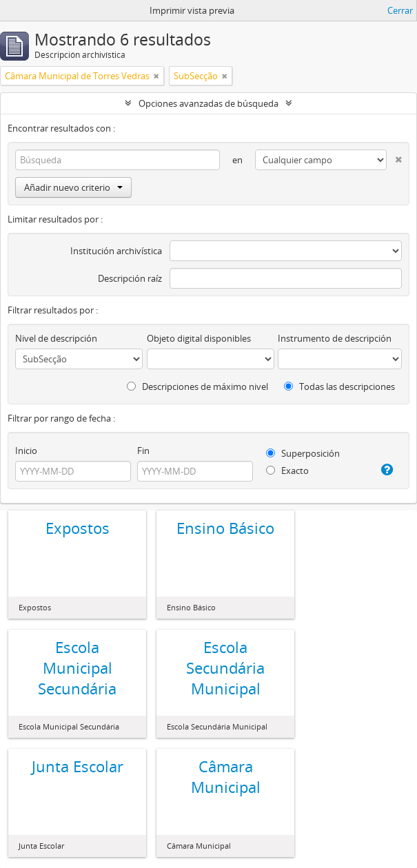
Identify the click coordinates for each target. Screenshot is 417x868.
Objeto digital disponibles (199, 338)
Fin (143, 451)
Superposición (303, 453)
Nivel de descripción (56, 338)
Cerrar (400, 10)
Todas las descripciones (339, 386)
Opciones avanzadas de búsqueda (208, 103)
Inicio (26, 451)
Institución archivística (116, 251)
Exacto (287, 471)
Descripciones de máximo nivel (197, 386)
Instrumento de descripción (335, 338)
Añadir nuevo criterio (73, 187)
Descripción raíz (130, 278)
